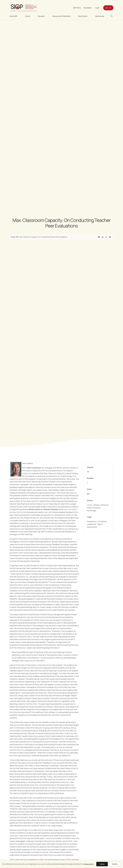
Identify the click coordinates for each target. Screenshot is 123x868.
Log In (97, 8)
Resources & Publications (62, 16)
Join (107, 8)
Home (13, 237)
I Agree (102, 864)
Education (41, 16)
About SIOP (14, 16)
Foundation (87, 8)
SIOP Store (77, 8)
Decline (115, 864)
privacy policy (89, 864)
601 (17, 237)
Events (28, 16)
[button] (112, 16)
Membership (100, 16)
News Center (83, 16)
